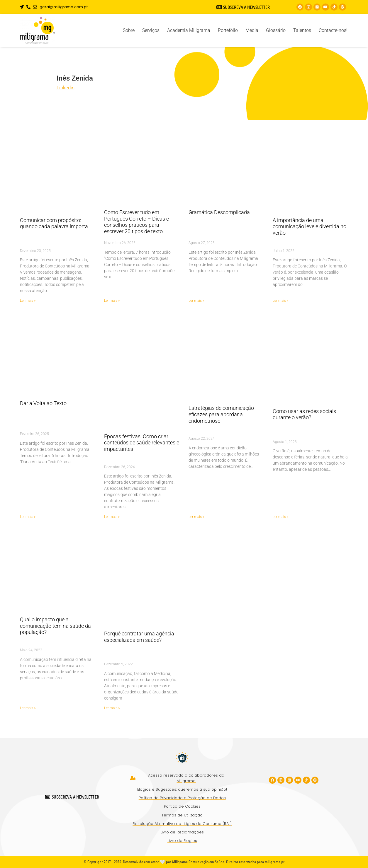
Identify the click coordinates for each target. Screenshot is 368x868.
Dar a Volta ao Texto (43, 403)
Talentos (302, 30)
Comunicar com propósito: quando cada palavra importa (54, 223)
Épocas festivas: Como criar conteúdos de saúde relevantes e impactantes (142, 443)
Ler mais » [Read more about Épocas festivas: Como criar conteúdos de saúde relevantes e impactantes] (112, 517)
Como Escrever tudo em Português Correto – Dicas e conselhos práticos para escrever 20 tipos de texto (136, 222)
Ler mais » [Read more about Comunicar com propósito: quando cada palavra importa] (28, 301)
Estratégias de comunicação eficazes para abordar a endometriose (221, 414)
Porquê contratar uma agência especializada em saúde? (139, 637)
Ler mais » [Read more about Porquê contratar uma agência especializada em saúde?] (112, 708)
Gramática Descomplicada (219, 212)
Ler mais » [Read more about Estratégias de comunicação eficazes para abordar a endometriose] (196, 517)
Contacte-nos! (333, 30)
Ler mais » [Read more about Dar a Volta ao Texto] (28, 517)
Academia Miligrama (189, 30)
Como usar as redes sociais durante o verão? (304, 414)
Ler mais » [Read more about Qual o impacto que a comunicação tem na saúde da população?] (28, 708)
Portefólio (228, 30)
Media (252, 30)
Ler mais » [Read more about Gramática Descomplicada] (196, 301)
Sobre (129, 30)
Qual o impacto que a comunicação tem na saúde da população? (55, 626)
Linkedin (66, 88)
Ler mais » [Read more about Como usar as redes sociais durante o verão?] (280, 517)
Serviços (151, 30)
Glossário (276, 30)
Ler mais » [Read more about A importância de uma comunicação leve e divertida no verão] (280, 301)
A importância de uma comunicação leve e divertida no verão (310, 226)
